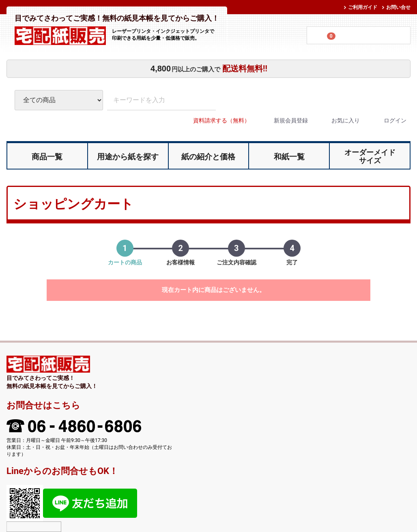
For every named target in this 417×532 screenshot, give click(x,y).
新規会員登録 (284, 120)
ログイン (388, 120)
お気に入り (339, 120)
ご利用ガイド (363, 7)
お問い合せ (398, 7)
